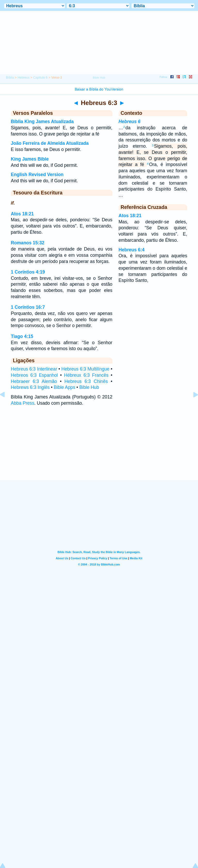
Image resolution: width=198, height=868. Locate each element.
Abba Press (23, 403)
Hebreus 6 (130, 122)
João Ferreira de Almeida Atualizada (50, 143)
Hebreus (24, 78)
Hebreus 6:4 (132, 250)
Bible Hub (89, 387)
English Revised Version (37, 175)
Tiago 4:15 (22, 336)
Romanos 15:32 (28, 243)
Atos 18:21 (22, 214)
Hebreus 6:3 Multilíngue (85, 369)
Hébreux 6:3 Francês (86, 375)
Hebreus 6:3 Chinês (86, 381)
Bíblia (10, 78)
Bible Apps (65, 387)
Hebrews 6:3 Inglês (30, 387)
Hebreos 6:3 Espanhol (34, 375)
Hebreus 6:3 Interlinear (34, 369)
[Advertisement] (99, 448)
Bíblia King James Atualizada (42, 122)
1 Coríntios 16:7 (28, 307)
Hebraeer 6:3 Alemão (34, 381)
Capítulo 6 (40, 78)
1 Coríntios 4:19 (28, 272)
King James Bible (30, 159)
